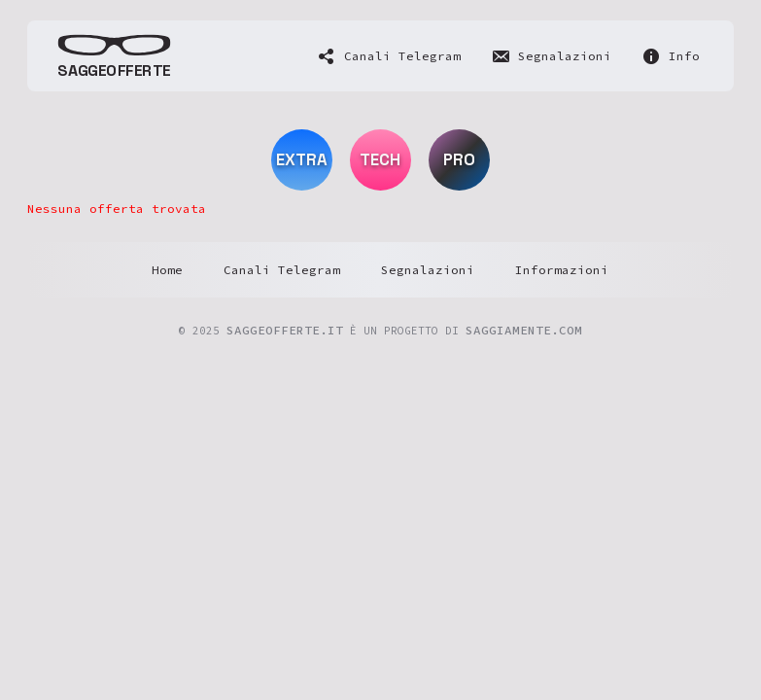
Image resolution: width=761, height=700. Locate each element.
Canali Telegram (282, 270)
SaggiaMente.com (524, 330)
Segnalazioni (428, 270)
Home (167, 270)
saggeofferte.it (285, 330)
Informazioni (562, 270)
